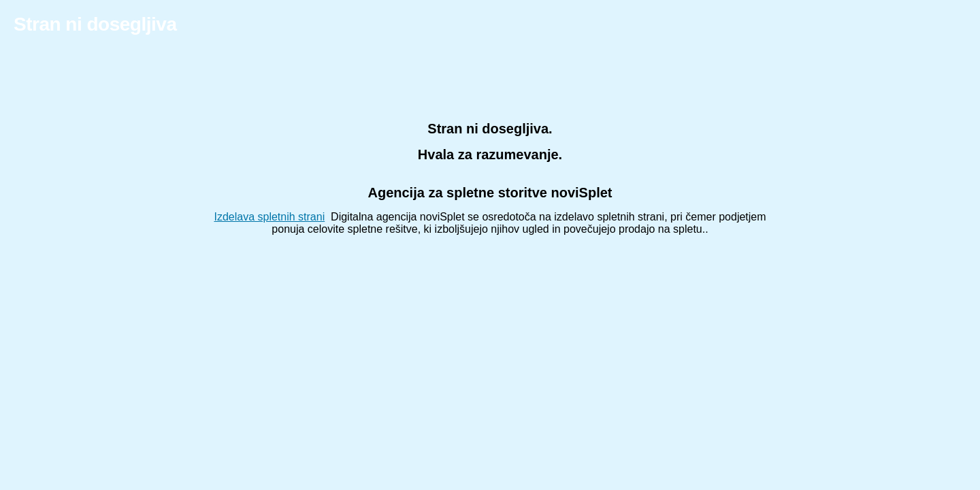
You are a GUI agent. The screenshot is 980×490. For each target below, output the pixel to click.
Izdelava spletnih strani (269, 217)
